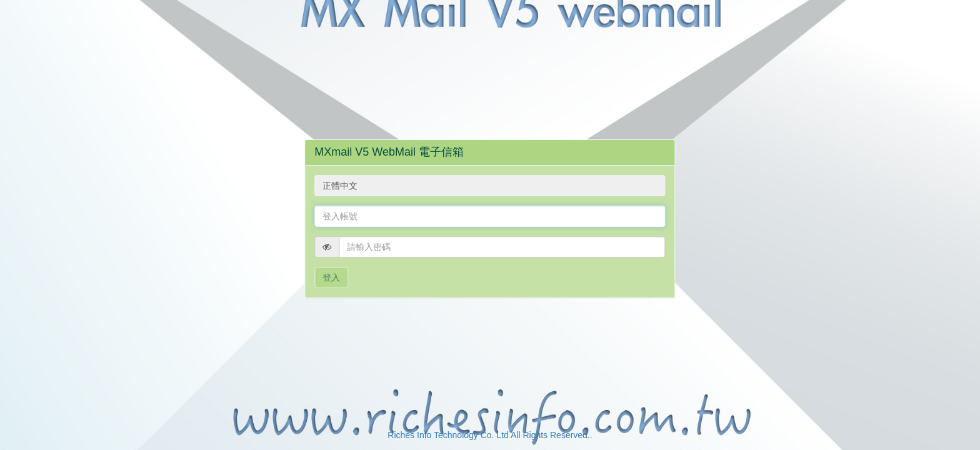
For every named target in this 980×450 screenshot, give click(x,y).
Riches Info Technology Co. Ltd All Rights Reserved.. (490, 435)
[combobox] (490, 186)
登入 (331, 277)
